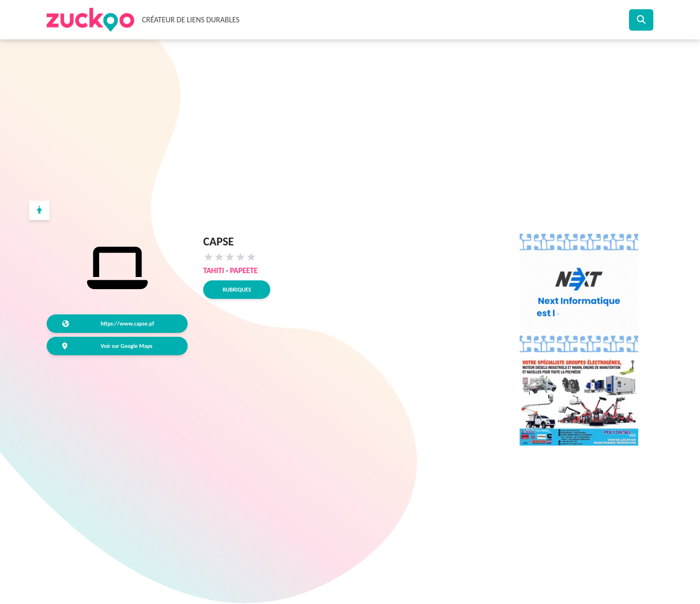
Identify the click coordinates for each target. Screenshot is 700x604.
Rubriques (237, 290)
